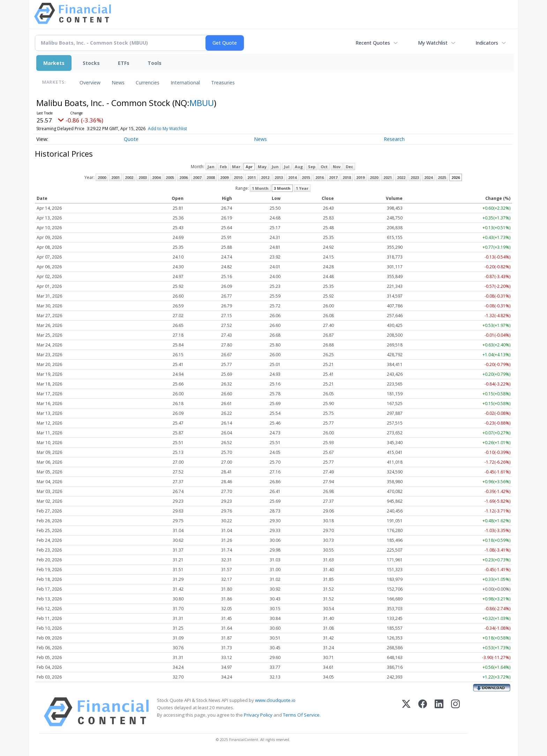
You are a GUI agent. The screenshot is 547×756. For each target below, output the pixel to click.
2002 (129, 177)
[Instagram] (455, 712)
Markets (54, 63)
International (185, 83)
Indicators (487, 43)
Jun (275, 167)
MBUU (202, 103)
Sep (312, 167)
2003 (143, 177)
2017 (333, 177)
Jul (287, 167)
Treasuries (223, 83)
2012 (265, 177)
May (262, 167)
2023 (415, 177)
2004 (156, 177)
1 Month (260, 188)
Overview (90, 83)
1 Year (302, 188)
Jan (211, 167)
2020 (374, 177)
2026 (456, 177)
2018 (347, 177)
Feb (223, 167)
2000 (102, 177)
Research (394, 139)
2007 (197, 177)
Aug (299, 167)
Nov (337, 167)
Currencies (148, 83)
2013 (279, 177)
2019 (360, 177)
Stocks (91, 63)
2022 (401, 177)
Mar (236, 167)
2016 (320, 177)
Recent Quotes (373, 43)
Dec (349, 167)
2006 (183, 177)
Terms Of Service (301, 715)
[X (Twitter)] (406, 712)
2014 (292, 177)
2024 (428, 177)
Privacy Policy (258, 715)
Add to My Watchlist (183, 129)
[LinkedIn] (439, 712)
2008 (211, 177)
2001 (115, 177)
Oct (324, 167)
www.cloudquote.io (275, 700)
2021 (388, 177)
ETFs (124, 63)
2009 (224, 177)
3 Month (282, 188)
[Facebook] (423, 712)
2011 (252, 177)
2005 (170, 177)
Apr (249, 167)
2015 (306, 177)
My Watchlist (433, 43)
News (118, 83)
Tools (155, 63)
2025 (442, 177)
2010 (238, 177)
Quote (131, 139)
